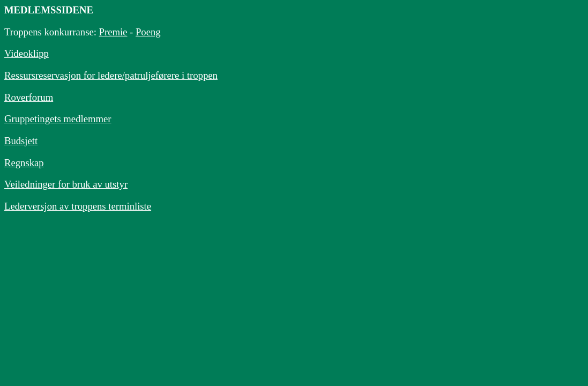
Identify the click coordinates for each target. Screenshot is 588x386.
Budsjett (21, 141)
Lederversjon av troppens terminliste (78, 206)
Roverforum (29, 97)
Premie (113, 32)
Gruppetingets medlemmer (58, 119)
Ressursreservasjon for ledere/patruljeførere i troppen (111, 75)
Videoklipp (27, 53)
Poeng (148, 32)
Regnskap (24, 163)
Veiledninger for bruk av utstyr (66, 184)
